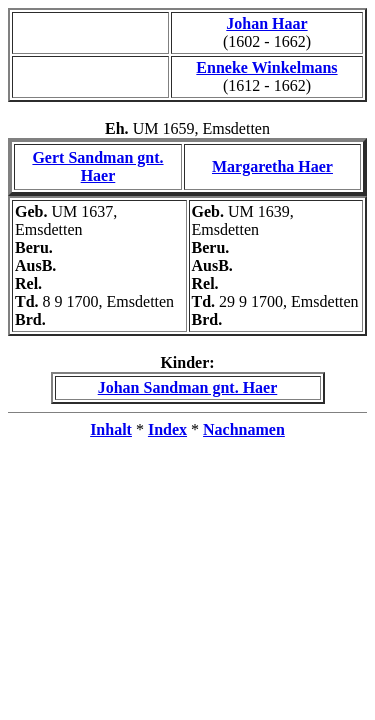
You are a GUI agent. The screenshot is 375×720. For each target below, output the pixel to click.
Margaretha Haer (272, 166)
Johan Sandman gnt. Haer (188, 387)
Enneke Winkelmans (266, 67)
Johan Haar (266, 23)
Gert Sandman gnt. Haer (97, 166)
